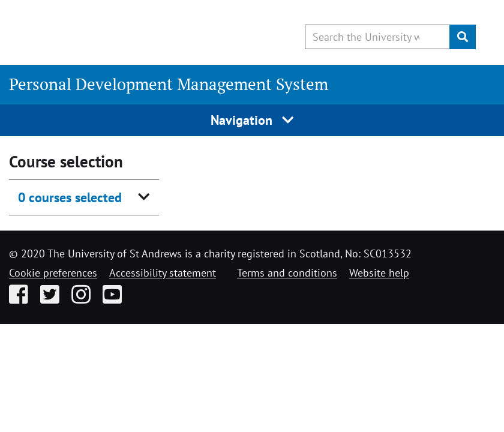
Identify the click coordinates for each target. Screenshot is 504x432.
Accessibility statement (163, 273)
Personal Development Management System (169, 84)
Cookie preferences (53, 273)
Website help (379, 273)
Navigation (252, 120)
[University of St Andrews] (106, 33)
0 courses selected (70, 197)
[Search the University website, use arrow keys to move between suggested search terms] (377, 37)
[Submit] (463, 37)
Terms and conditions (287, 273)
